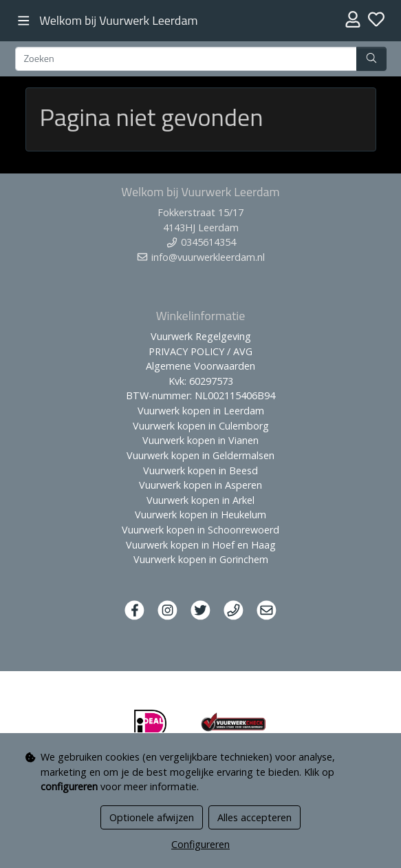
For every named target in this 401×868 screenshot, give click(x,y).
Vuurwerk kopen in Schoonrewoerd (200, 530)
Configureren (200, 844)
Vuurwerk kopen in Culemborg (201, 426)
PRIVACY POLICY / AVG (200, 351)
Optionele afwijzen (152, 817)
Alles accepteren (254, 817)
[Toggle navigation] (24, 21)
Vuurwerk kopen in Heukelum (200, 515)
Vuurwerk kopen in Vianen (200, 440)
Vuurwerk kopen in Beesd (200, 470)
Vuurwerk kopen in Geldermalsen (200, 455)
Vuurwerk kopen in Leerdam (201, 411)
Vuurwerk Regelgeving (201, 336)
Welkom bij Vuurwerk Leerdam (118, 20)
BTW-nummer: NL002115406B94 (200, 395)
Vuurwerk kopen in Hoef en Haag (201, 545)
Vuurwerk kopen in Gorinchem (201, 559)
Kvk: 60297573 (201, 381)
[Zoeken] (186, 59)
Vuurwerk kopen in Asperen (200, 485)
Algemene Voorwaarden (200, 366)
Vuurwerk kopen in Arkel (200, 500)
